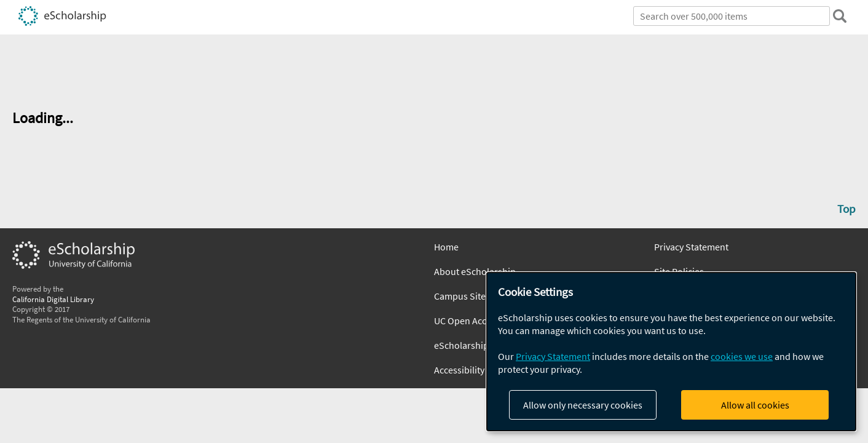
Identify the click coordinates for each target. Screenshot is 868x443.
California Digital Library (53, 299)
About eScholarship (475, 271)
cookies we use (742, 356)
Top (846, 209)
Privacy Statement (691, 247)
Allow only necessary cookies (583, 405)
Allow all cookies (755, 405)
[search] (840, 16)
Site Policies (679, 271)
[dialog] (671, 352)
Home (446, 247)
